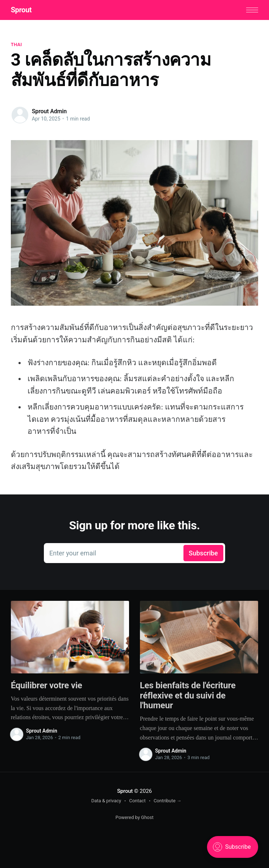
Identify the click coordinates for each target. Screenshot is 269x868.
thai (16, 44)
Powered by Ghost (135, 817)
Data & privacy (106, 801)
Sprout (21, 10)
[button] (252, 10)
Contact (137, 801)
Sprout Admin (49, 111)
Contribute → (168, 801)
